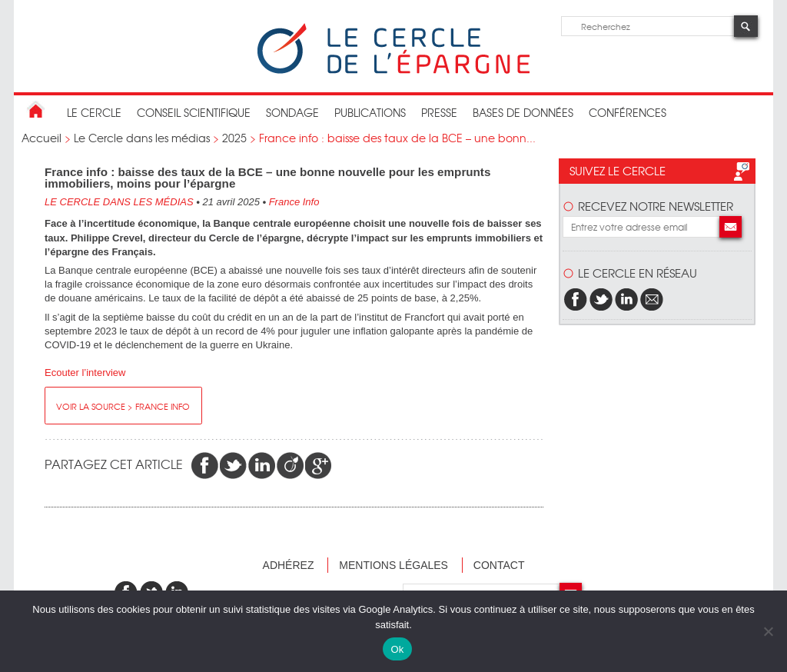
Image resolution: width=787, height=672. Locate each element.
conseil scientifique (194, 112)
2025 (234, 138)
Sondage (292, 112)
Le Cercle (94, 112)
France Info (294, 202)
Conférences (628, 112)
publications (370, 112)
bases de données (523, 112)
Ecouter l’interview (85, 373)
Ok (397, 649)
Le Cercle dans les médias (142, 138)
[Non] (768, 631)
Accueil (42, 138)
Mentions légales (393, 565)
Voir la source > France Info (123, 406)
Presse (439, 112)
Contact (499, 565)
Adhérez (289, 565)
